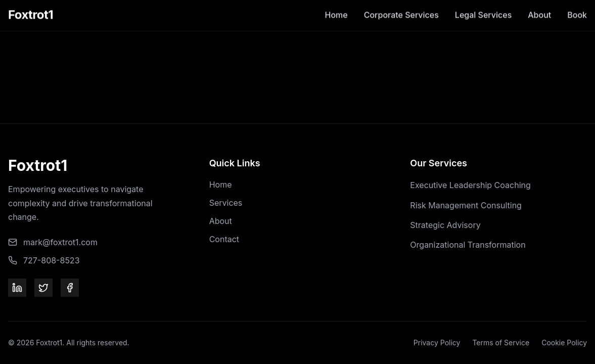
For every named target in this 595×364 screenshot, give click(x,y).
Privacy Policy (437, 343)
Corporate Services (401, 7)
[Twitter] (43, 288)
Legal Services (483, 7)
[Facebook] (70, 288)
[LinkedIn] (17, 288)
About (539, 7)
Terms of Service (501, 343)
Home (336, 7)
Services (226, 203)
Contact (224, 239)
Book (577, 7)
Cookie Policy (564, 343)
